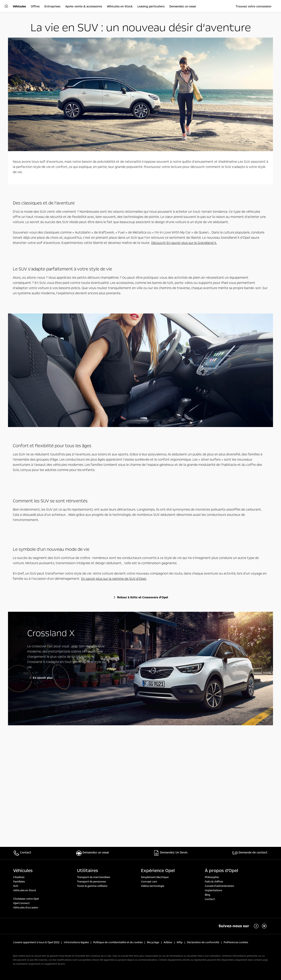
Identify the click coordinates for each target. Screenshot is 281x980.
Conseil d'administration (219, 886)
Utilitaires (87, 871)
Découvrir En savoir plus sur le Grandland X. (184, 243)
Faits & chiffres (214, 882)
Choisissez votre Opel (26, 899)
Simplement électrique (155, 877)
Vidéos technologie (153, 886)
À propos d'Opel (221, 871)
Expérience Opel (158, 871)
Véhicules (23, 871)
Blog (207, 895)
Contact (210, 899)
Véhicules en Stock (25, 890)
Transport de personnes (91, 882)
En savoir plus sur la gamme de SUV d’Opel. (114, 579)
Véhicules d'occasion (26, 908)
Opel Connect (21, 903)
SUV (16, 886)
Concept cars (149, 882)
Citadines (19, 877)
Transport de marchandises (93, 877)
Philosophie (212, 877)
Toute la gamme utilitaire (92, 886)
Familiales (19, 882)
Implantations (213, 890)
